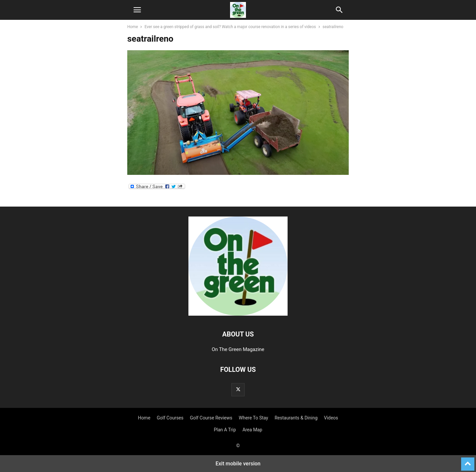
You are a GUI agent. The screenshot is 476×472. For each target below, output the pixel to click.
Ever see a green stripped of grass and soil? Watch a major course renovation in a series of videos (230, 27)
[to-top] (468, 461)
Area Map (252, 430)
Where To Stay (253, 418)
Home (133, 27)
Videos (331, 418)
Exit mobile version (238, 464)
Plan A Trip (225, 430)
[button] (137, 10)
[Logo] (238, 314)
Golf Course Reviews (211, 418)
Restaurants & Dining (296, 418)
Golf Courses (170, 418)
